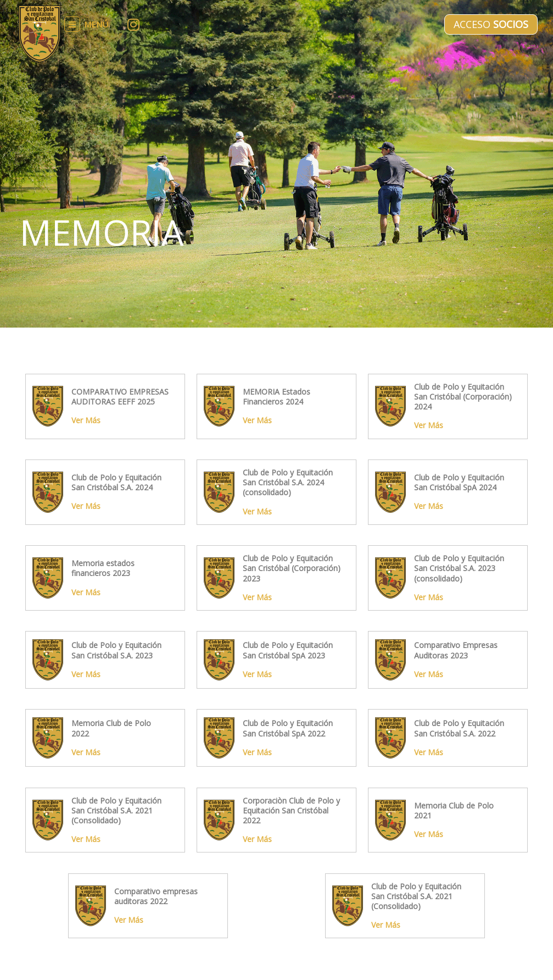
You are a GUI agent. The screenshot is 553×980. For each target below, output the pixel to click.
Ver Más (86, 420)
